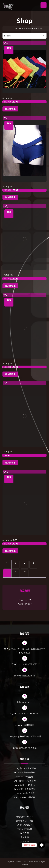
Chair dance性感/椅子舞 (25, 781)
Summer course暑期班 (24, 797)
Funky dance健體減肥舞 (25, 768)
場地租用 (25, 837)
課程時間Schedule (25, 816)
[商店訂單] (25, 36)
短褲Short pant (25, 604)
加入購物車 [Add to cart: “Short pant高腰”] (10, 551)
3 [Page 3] (33, 563)
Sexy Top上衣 (25, 600)
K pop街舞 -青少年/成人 (24, 789)
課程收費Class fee (25, 821)
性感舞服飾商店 (25, 829)
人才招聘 (25, 841)
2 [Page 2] (25, 563)
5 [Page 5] (16, 571)
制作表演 (25, 833)
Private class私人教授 (24, 793)
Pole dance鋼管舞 (25, 777)
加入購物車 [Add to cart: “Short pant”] (10, 109)
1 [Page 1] (16, 563)
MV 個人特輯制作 (25, 825)
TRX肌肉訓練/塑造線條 (25, 772)
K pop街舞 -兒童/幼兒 (24, 785)
